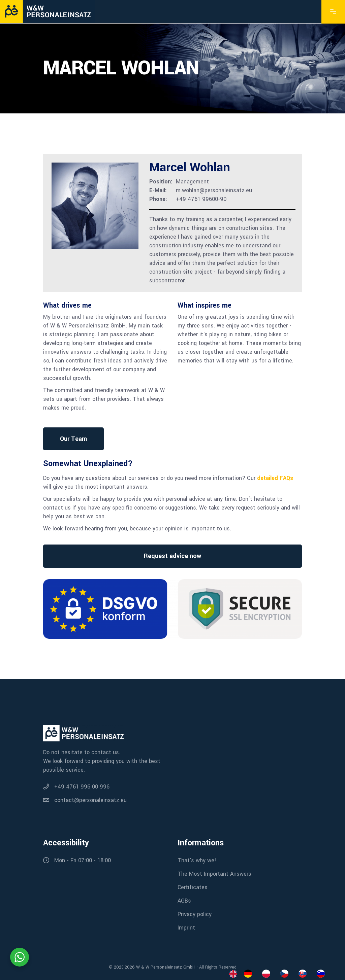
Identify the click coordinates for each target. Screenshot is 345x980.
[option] (250, 974)
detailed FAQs (275, 478)
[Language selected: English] (280, 974)
